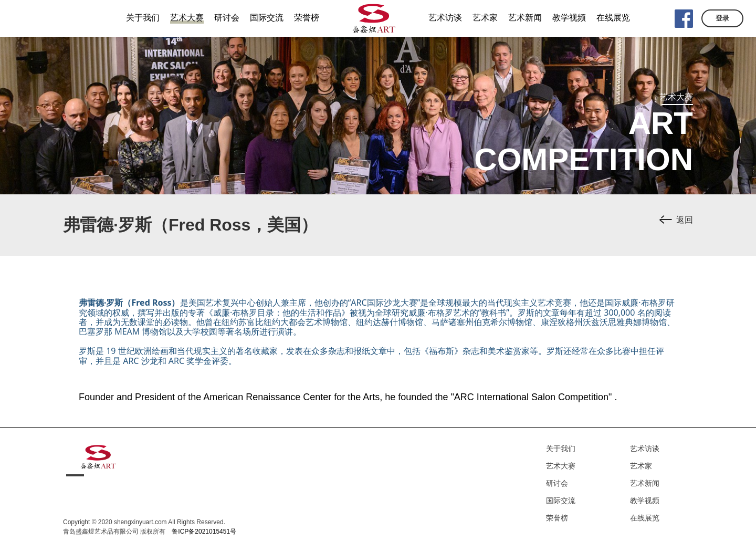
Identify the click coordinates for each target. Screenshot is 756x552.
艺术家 (641, 466)
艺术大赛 (561, 466)
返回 (685, 220)
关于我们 (561, 449)
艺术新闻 (645, 483)
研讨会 (557, 483)
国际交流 (561, 501)
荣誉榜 (557, 518)
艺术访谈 (645, 449)
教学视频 (645, 501)
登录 (722, 18)
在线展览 (645, 518)
